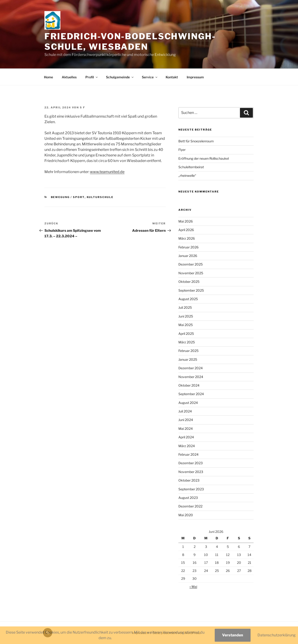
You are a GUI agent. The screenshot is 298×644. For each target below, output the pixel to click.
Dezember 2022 (190, 506)
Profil (92, 77)
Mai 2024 (186, 429)
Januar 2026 (188, 256)
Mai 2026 (186, 221)
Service (150, 77)
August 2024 (188, 403)
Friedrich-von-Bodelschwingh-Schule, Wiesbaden (130, 41)
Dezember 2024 (191, 368)
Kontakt (172, 77)
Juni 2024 (186, 420)
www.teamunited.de (107, 172)
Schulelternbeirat (191, 167)
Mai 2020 (186, 515)
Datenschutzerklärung (277, 635)
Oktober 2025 (189, 282)
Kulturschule (100, 197)
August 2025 (188, 299)
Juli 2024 (185, 411)
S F (82, 107)
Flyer (182, 150)
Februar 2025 (188, 351)
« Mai (193, 587)
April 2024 (186, 437)
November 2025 (191, 273)
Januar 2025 (188, 359)
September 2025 (191, 290)
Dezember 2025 (191, 264)
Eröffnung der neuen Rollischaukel (204, 158)
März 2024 (187, 446)
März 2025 (187, 342)
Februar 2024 (188, 454)
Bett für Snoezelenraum (196, 141)
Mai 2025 (186, 325)
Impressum (195, 77)
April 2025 (186, 334)
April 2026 (186, 230)
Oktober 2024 (189, 385)
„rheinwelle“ (187, 175)
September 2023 (191, 489)
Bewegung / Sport (68, 197)
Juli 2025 (185, 307)
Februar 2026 (188, 247)
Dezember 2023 (191, 463)
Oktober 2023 (189, 480)
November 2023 (191, 472)
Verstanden (233, 635)
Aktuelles (69, 77)
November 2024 (191, 377)
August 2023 (188, 498)
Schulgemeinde (120, 77)
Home (48, 77)
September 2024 (191, 394)
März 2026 (187, 238)
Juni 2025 (186, 316)
